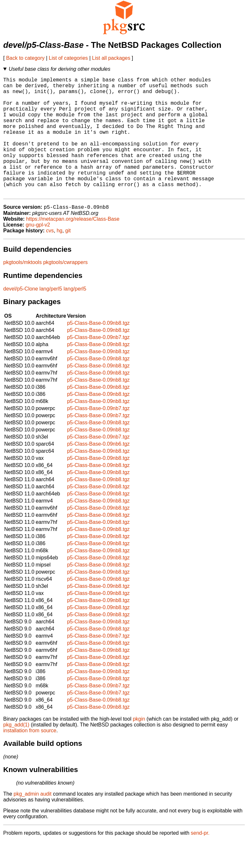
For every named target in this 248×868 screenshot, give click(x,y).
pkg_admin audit (32, 821)
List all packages (111, 58)
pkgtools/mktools (22, 289)
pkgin (139, 746)
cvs (50, 257)
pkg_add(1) (16, 752)
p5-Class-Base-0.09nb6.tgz (98, 471)
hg (59, 257)
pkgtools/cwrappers (66, 289)
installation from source (30, 757)
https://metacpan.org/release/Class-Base (73, 246)
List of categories (68, 58)
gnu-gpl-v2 (38, 252)
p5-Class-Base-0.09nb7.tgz (98, 364)
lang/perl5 (51, 316)
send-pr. (200, 860)
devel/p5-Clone (21, 316)
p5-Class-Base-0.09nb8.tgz (98, 350)
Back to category (25, 58)
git (68, 257)
